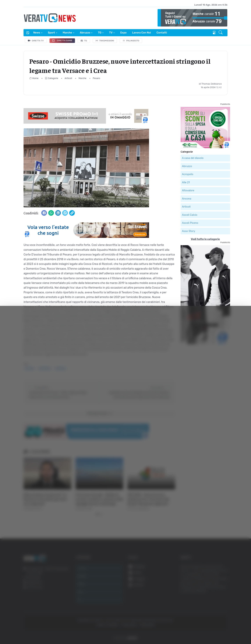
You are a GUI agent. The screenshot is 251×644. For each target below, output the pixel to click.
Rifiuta (216, 610)
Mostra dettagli (190, 632)
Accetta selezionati (216, 599)
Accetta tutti (216, 587)
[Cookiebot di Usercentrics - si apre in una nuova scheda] (30, 632)
